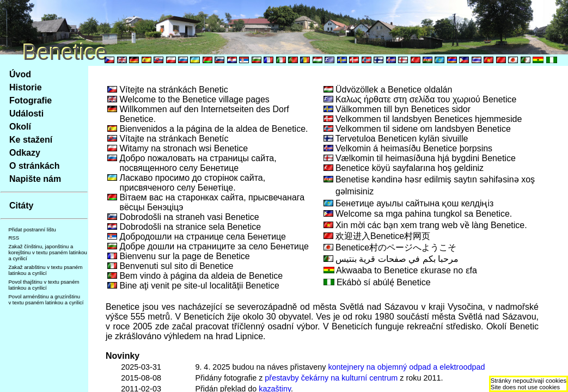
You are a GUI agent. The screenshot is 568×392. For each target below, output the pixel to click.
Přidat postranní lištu (32, 229)
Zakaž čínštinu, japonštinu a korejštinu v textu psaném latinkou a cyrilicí (48, 252)
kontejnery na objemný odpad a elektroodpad (406, 367)
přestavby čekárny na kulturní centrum (331, 378)
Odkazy (25, 153)
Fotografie (30, 100)
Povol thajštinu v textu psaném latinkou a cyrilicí (44, 285)
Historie (26, 87)
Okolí (20, 127)
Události (26, 114)
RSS (14, 238)
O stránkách (34, 166)
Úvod (20, 74)
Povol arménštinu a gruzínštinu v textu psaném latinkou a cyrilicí (46, 299)
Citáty (21, 206)
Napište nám (35, 179)
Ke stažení (31, 140)
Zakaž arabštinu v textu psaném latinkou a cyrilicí (45, 270)
